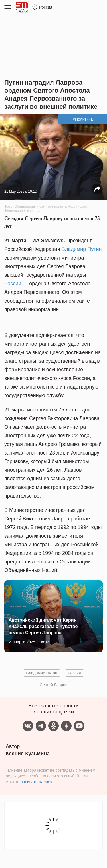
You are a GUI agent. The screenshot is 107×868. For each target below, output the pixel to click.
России (13, 284)
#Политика (83, 119)
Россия (74, 673)
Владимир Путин (82, 249)
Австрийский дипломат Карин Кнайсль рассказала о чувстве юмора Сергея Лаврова (43, 627)
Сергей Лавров (53, 685)
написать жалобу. (37, 782)
